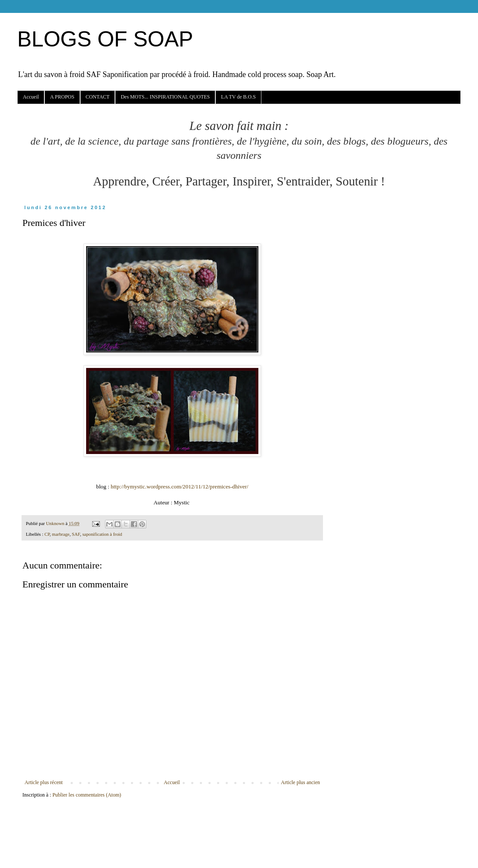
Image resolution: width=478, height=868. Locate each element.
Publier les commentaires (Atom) (87, 795)
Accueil (31, 97)
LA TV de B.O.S (238, 97)
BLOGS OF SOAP (105, 39)
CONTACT (98, 97)
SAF (76, 534)
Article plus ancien (300, 782)
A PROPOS (62, 97)
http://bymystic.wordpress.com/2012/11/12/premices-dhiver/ (180, 487)
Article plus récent (44, 782)
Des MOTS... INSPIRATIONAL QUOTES (165, 97)
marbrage (61, 534)
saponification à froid (102, 534)
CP (47, 534)
